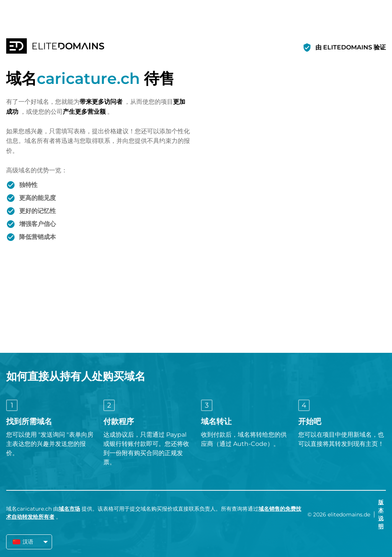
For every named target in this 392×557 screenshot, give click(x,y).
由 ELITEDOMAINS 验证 (351, 47)
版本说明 (381, 514)
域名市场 (69, 509)
